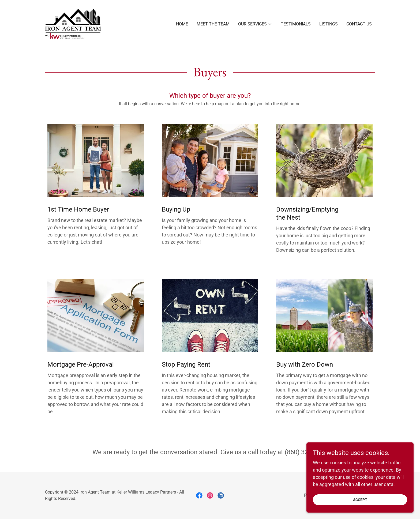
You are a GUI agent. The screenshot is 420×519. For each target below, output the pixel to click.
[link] (73, 23)
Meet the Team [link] (213, 24)
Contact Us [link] (359, 24)
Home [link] (182, 24)
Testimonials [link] (296, 24)
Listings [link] (329, 24)
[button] (255, 24)
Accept (360, 503)
